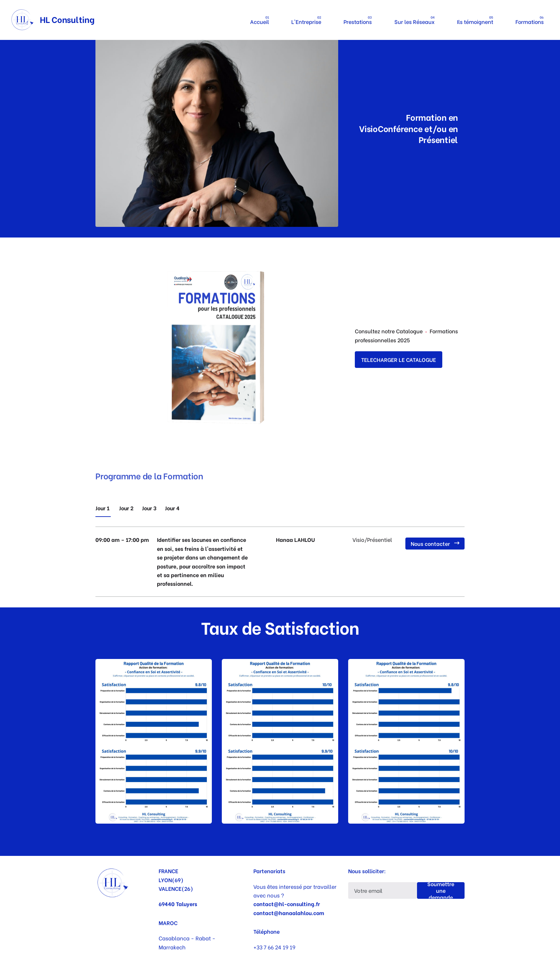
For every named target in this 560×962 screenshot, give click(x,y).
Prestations (358, 21)
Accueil (260, 21)
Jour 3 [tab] (149, 508)
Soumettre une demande (441, 890)
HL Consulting (67, 19)
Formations (530, 21)
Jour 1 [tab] (103, 508)
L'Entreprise (306, 21)
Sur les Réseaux (415, 21)
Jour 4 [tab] (172, 508)
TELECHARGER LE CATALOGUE (399, 359)
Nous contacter (435, 543)
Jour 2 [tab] (126, 508)
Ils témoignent (475, 21)
